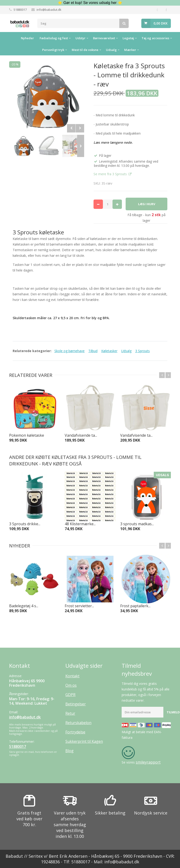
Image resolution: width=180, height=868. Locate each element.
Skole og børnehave (69, 351)
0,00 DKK (161, 23)
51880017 (20, 10)
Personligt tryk (53, 50)
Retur (70, 713)
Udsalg (111, 50)
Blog (69, 751)
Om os (71, 685)
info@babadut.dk (49, 10)
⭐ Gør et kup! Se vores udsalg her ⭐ (90, 3)
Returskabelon (78, 723)
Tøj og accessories (155, 38)
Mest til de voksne (85, 50)
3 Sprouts (142, 351)
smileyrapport (148, 762)
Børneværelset (104, 38)
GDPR (70, 695)
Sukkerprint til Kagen (84, 741)
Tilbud (93, 351)
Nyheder (27, 38)
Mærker (130, 50)
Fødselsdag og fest (54, 38)
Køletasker (109, 351)
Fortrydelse (75, 732)
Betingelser (76, 704)
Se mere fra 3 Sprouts (111, 174)
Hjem (12, 38)
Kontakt (72, 676)
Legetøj (128, 38)
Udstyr (81, 38)
